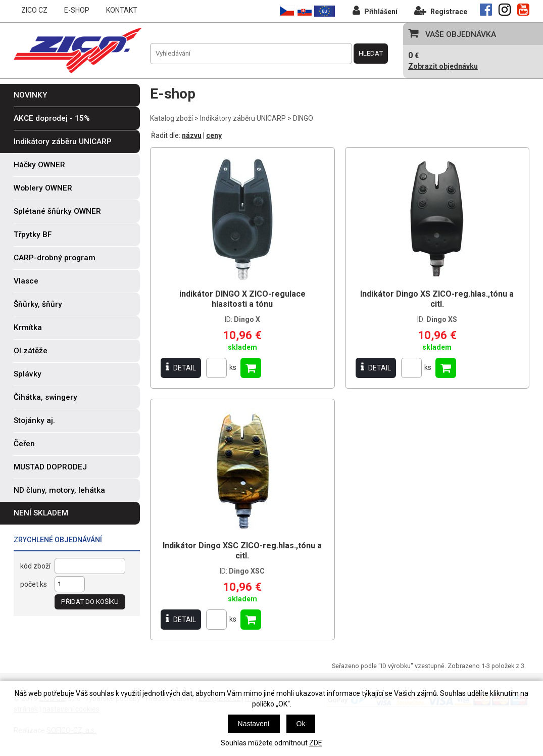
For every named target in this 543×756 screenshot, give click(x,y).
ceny (214, 135)
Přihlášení (375, 10)
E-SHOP (77, 10)
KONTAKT (122, 10)
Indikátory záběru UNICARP (243, 118)
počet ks (34, 584)
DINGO (303, 118)
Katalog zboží (171, 118)
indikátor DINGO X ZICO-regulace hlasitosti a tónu (242, 299)
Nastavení (254, 724)
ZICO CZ (34, 10)
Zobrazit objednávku (443, 66)
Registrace (441, 10)
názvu (192, 135)
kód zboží (35, 566)
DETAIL (181, 368)
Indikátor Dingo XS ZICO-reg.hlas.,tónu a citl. (437, 299)
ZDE (316, 743)
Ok (301, 724)
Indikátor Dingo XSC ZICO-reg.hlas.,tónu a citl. (242, 551)
